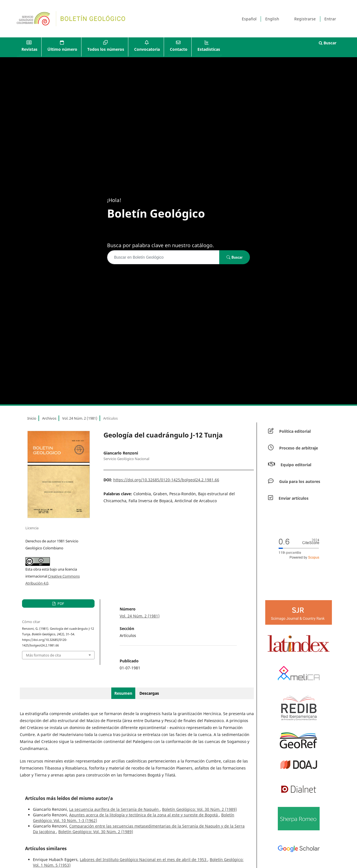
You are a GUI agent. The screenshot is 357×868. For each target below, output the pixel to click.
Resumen (123, 693)
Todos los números (106, 49)
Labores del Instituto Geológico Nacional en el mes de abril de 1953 (144, 859)
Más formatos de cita (43, 655)
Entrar (330, 19)
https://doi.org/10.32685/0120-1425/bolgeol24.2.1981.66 (166, 480)
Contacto (179, 49)
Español (249, 19)
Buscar (328, 43)
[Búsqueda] (163, 257)
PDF (60, 603)
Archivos (49, 418)
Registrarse (305, 19)
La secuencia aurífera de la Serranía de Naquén (114, 809)
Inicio (32, 418)
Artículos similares (46, 848)
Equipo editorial (296, 465)
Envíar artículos (294, 498)
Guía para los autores (300, 481)
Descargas (149, 693)
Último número (62, 49)
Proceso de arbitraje (299, 448)
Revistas (29, 49)
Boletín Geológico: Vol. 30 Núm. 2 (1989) (199, 809)
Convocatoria (147, 49)
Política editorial (295, 431)
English (272, 19)
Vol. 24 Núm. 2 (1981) (80, 418)
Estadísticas (209, 49)
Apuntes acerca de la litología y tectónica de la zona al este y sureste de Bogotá (144, 815)
